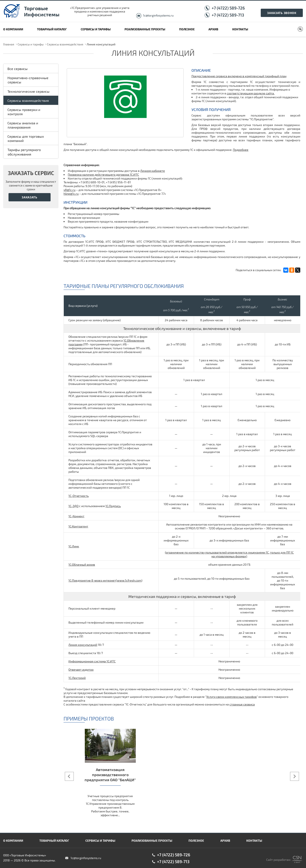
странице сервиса (242, 704)
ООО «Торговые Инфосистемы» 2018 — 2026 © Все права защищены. (29, 858)
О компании (13, 29)
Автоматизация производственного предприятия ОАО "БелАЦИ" (110, 775)
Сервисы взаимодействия (65, 44)
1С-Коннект (76, 516)
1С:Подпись (113, 506)
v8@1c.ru (69, 190)
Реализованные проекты (145, 29)
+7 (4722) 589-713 (228, 15)
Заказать (30, 197)
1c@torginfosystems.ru (158, 15)
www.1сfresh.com (129, 580)
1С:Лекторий (77, 678)
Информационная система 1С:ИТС (92, 661)
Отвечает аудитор (81, 670)
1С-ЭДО (73, 506)
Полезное (187, 29)
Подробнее (241, 150)
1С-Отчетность (79, 496)
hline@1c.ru (71, 194)
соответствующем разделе (246, 93)
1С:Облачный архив (82, 564)
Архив (213, 29)
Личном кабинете (153, 171)
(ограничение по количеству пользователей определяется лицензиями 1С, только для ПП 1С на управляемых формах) (229, 554)
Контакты (240, 29)
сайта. (270, 93)
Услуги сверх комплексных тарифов (232, 697)
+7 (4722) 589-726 (228, 8)
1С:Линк (74, 546)
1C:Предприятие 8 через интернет (92, 580)
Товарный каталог (52, 29)
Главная (9, 44)
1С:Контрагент (78, 526)
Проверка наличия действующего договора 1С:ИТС (103, 175)
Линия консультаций (83, 645)
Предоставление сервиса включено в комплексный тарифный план (239, 76)
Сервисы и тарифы (96, 29)
